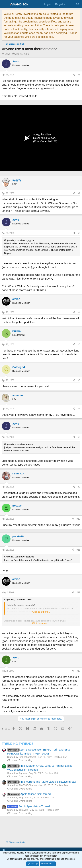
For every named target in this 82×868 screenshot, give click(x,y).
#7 (79, 409)
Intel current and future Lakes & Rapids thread (42, 782)
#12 (78, 592)
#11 (78, 550)
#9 (79, 487)
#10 (78, 519)
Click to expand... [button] (41, 612)
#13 (78, 671)
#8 (79, 437)
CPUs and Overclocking (20, 760)
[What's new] (70, 4)
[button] (4, 850)
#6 (79, 380)
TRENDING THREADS (18, 744)
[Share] (74, 75)
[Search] (78, 4)
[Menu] (5, 4)
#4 (79, 312)
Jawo (8, 54)
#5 (79, 344)
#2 (79, 193)
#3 (79, 233)
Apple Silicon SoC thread (29, 794)
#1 (79, 75)
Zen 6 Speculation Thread (29, 806)
